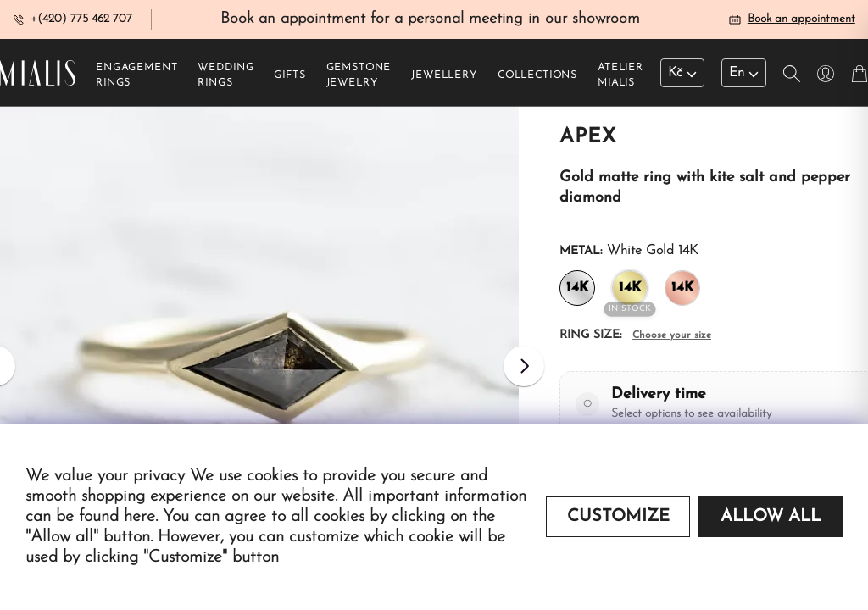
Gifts (289, 77)
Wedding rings (225, 77)
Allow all (771, 517)
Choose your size (672, 337)
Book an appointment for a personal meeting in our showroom (430, 20)
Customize (618, 517)
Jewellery (444, 77)
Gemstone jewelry (359, 77)
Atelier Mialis (620, 77)
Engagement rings (136, 77)
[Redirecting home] (38, 74)
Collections (537, 77)
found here (117, 517)
